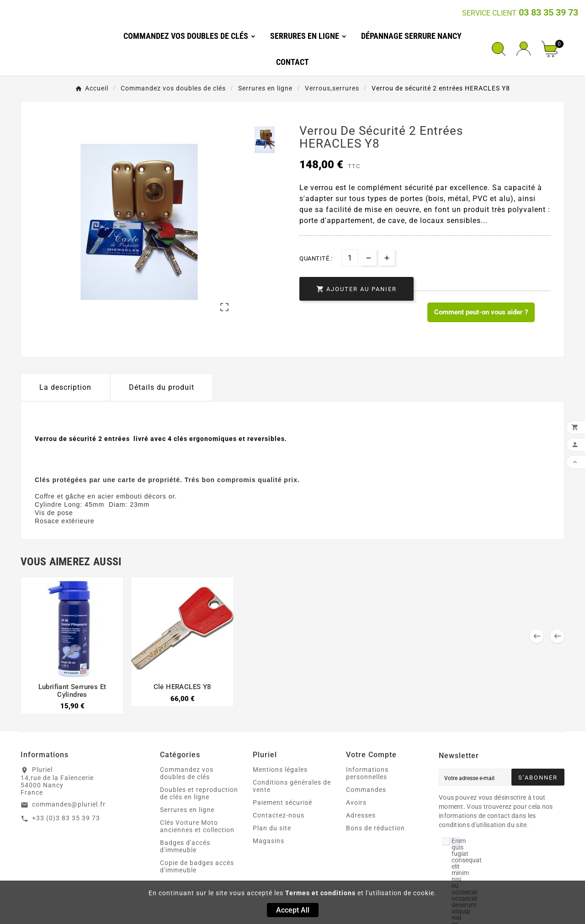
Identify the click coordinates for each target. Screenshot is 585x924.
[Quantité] (350, 258)
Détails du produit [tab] (162, 387)
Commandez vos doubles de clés (187, 773)
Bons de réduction (375, 828)
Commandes (366, 790)
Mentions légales (280, 770)
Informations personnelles (367, 773)
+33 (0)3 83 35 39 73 (66, 818)
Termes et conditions (320, 893)
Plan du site (272, 828)
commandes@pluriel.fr (69, 804)
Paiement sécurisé (282, 802)
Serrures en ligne (187, 810)
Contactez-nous (279, 815)
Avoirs (356, 802)
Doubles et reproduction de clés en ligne (199, 793)
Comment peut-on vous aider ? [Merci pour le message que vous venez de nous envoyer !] (481, 312)
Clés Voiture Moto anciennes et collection (197, 826)
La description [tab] (65, 387)
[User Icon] (524, 49)
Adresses (361, 815)
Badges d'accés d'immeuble (185, 846)
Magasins (269, 841)
